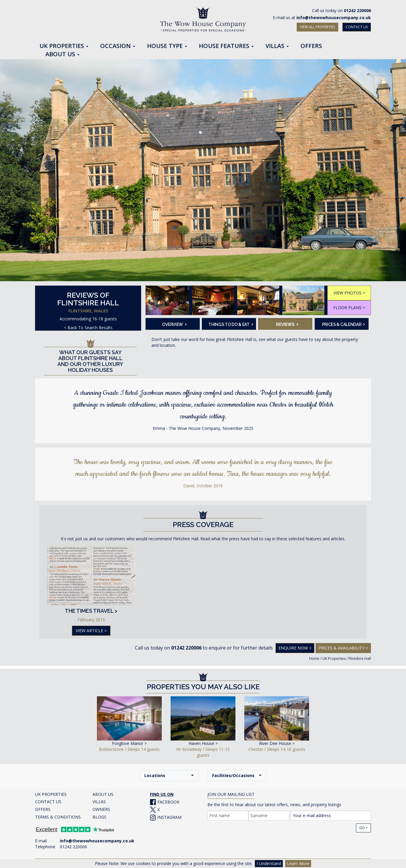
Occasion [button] (118, 46)
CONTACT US (357, 27)
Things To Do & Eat (230, 324)
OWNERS (101, 809)
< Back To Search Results (88, 328)
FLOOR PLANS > (349, 308)
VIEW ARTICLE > (91, 631)
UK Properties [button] (64, 46)
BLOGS (99, 817)
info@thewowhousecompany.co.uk (334, 18)
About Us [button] (62, 54)
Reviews (287, 324)
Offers (311, 46)
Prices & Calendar (344, 324)
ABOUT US (103, 794)
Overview (174, 324)
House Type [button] (167, 46)
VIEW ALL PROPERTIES (317, 27)
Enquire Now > (295, 648)
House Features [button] (226, 46)
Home (314, 659)
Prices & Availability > (343, 648)
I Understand (269, 863)
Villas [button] (277, 46)
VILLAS (99, 802)
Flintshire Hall (360, 659)
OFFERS (43, 809)
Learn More (298, 863)
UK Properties (334, 659)
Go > (363, 828)
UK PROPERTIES (51, 794)
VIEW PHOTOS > (349, 293)
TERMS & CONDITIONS (58, 817)
